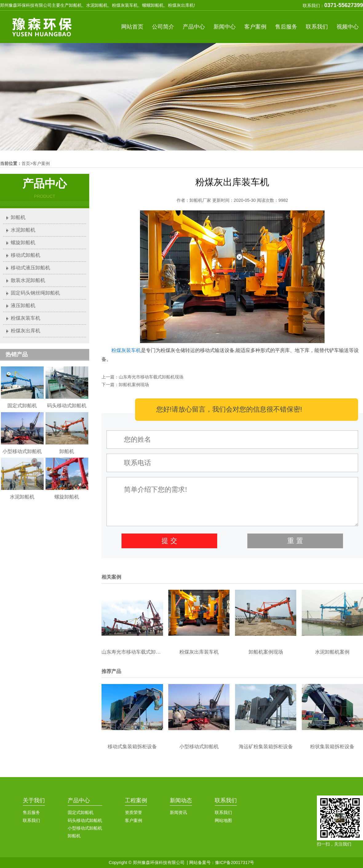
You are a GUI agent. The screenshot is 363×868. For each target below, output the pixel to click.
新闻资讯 (178, 812)
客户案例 (255, 27)
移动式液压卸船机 (30, 268)
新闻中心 (225, 27)
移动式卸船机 (26, 255)
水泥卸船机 (23, 230)
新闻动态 (181, 800)
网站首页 (132, 27)
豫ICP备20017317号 (235, 862)
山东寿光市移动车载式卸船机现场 (151, 377)
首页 (26, 163)
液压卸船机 (23, 305)
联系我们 (317, 27)
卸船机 (18, 217)
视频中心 (348, 27)
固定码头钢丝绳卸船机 (35, 293)
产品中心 (194, 27)
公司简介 (163, 27)
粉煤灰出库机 (26, 331)
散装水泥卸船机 (28, 280)
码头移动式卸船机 (85, 820)
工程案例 (136, 800)
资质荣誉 (134, 812)
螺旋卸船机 (23, 242)
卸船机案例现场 (134, 385)
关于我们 (34, 800)
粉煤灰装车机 (126, 350)
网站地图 (223, 820)
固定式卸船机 (81, 812)
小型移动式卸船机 (85, 828)
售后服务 (286, 27)
